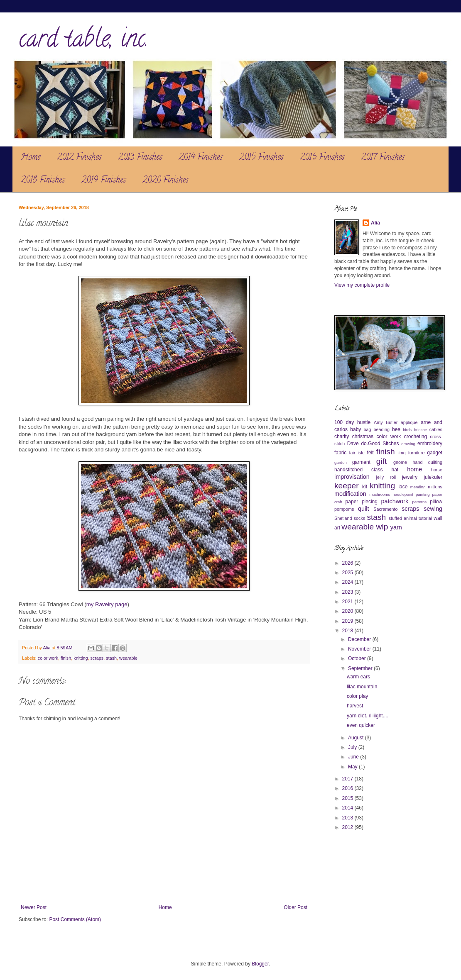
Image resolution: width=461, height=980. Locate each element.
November (360, 649)
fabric (340, 453)
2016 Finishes (322, 158)
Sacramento (385, 509)
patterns (419, 502)
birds (407, 430)
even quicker (361, 725)
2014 (348, 808)
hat (395, 470)
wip (382, 527)
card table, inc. (83, 41)
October (358, 658)
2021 (348, 602)
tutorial (425, 518)
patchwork (395, 501)
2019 (348, 621)
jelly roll (386, 477)
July (353, 747)
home (414, 469)
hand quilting (427, 462)
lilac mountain (362, 687)
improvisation (352, 477)
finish (66, 658)
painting (423, 494)
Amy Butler (386, 422)
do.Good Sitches (380, 444)
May (353, 767)
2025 (348, 573)
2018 (348, 631)
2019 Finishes (104, 181)
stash (111, 658)
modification (350, 494)
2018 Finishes (43, 181)
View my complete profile (362, 285)
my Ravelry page (107, 604)
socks (360, 518)
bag (368, 429)
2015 (348, 798)
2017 (348, 779)
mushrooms (380, 494)
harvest (355, 706)
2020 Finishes (166, 181)
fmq (402, 453)
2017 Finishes (383, 158)
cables (436, 429)
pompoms (344, 509)
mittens (435, 487)
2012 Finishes (79, 158)
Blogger (260, 964)
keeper (347, 486)
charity (342, 436)
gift (382, 461)
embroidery (430, 444)
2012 (348, 827)
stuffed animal (403, 518)
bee (396, 429)
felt (370, 453)
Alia (375, 223)
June (354, 757)
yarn (396, 527)
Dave (353, 444)
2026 (348, 563)
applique (409, 422)
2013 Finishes (140, 158)
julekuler (433, 477)
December (360, 639)
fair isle (357, 453)
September (361, 668)
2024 (348, 582)
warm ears (358, 677)
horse (437, 470)
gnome (400, 462)
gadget (435, 453)
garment (361, 462)
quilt (363, 509)
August (357, 738)
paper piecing (362, 502)
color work (48, 658)
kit (365, 487)
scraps (97, 658)
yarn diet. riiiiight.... (368, 716)
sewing (433, 509)
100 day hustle (352, 422)
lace (403, 487)
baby (356, 429)
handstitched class (358, 470)
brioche (421, 430)
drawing (408, 444)
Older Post (295, 907)
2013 (348, 818)
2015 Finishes (261, 158)
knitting (81, 658)
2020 (348, 611)
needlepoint (403, 494)
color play (357, 696)
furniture (417, 453)
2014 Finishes (201, 158)
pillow (436, 502)
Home (31, 158)
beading (382, 429)
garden (341, 462)
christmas (363, 436)
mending (418, 487)
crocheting (416, 436)
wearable (128, 658)
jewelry (410, 477)
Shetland (343, 518)
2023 (348, 592)
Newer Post (34, 907)
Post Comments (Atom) (75, 919)
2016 (348, 788)
